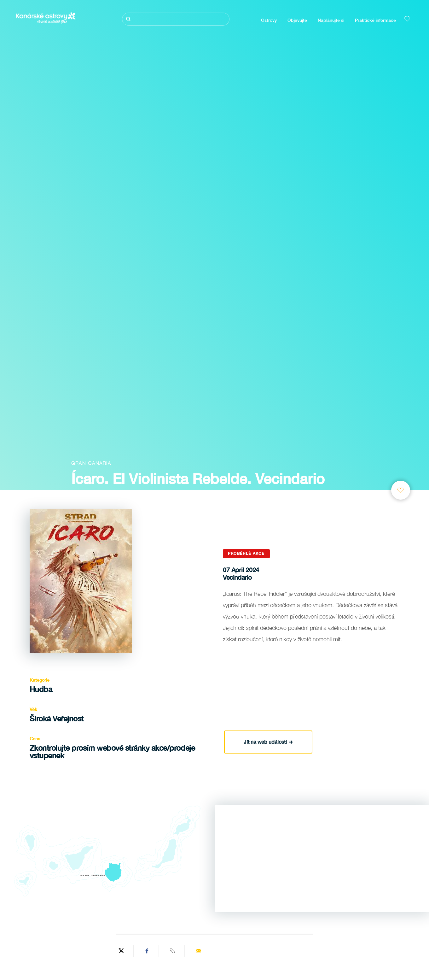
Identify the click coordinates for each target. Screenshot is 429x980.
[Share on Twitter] (121, 951)
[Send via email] (198, 951)
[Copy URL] (173, 951)
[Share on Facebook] (147, 951)
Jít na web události (268, 741)
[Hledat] (176, 19)
